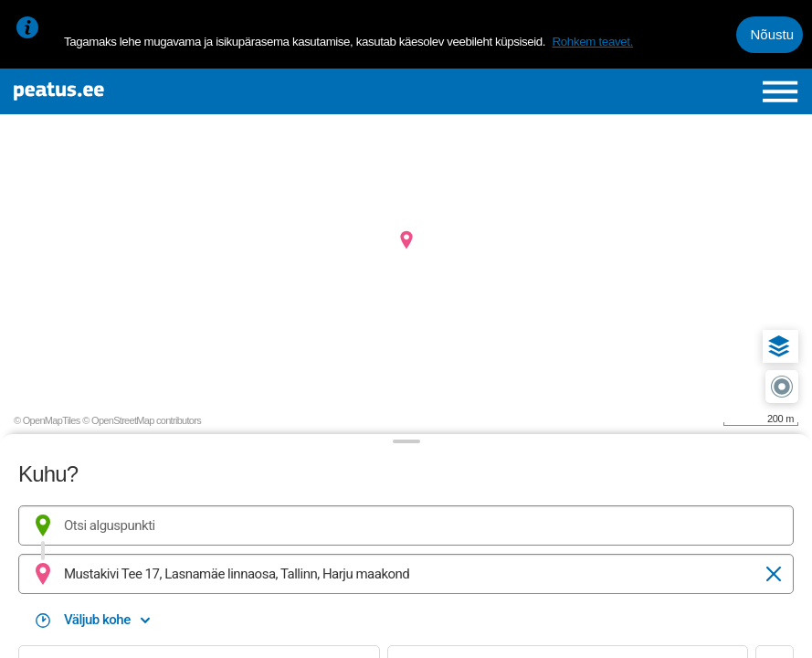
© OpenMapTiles (47, 420)
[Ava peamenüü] (780, 91)
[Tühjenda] (774, 574)
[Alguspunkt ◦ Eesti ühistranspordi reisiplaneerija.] (406, 525)
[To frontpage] (144, 91)
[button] (779, 346)
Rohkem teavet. (592, 42)
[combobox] (406, 525)
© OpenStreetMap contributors (142, 420)
